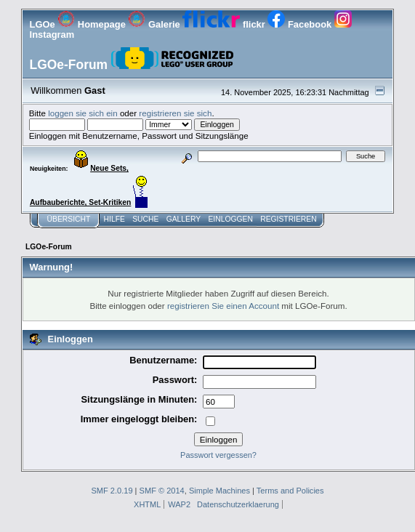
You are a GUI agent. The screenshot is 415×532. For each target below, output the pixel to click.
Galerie (155, 24)
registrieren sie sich (175, 113)
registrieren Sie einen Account (223, 306)
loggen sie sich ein (83, 113)
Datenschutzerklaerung (238, 504)
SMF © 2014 (162, 491)
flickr (225, 24)
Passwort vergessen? (218, 455)
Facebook (301, 24)
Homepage (93, 24)
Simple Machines (219, 491)
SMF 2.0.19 (112, 491)
